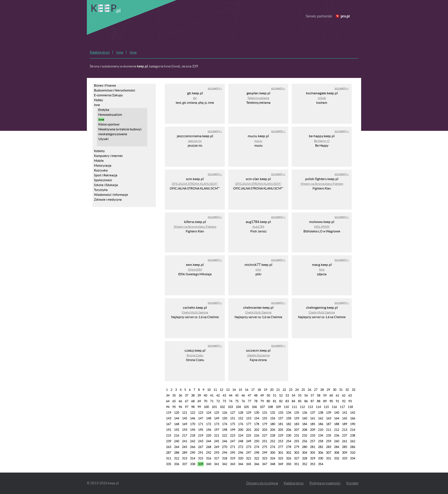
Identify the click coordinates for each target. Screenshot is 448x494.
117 (342, 407)
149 (217, 418)
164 (337, 418)
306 (321, 453)
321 (249, 458)
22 (284, 390)
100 (206, 407)
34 (168, 395)
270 (225, 447)
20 (272, 390)
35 (174, 395)
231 (297, 435)
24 (297, 390)
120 (177, 413)
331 (329, 458)
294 (225, 453)
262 (353, 441)
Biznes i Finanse (105, 85)
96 (180, 407)
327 (297, 458)
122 (193, 413)
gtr (195, 98)
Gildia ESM (195, 269)
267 (201, 447)
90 (331, 401)
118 (350, 407)
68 (193, 401)
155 (265, 418)
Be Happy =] (322, 141)
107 (262, 407)
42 (218, 395)
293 (217, 453)
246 (225, 441)
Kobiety (99, 151)
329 (313, 458)
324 (273, 458)
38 (193, 395)
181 (281, 424)
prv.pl (345, 16)
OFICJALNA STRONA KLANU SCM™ (195, 184)
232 (305, 435)
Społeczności (103, 180)
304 (305, 453)
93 (350, 401)
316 (209, 458)
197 (217, 430)
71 (212, 401)
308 (337, 453)
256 (305, 441)
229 (281, 435)
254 (289, 441)
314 (193, 458)
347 (265, 464)
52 (281, 395)
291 (201, 453)
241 (185, 441)
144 (177, 418)
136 (305, 413)
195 (201, 430)
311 (169, 458)
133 (281, 413)
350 (289, 464)
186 (321, 424)
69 (199, 401)
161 (313, 418)
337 (185, 464)
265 (185, 447)
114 (318, 407)
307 (329, 453)
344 (241, 464)
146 (193, 418)
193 (185, 430)
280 (305, 447)
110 (286, 407)
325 (281, 458)
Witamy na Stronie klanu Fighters (322, 184)
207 (297, 430)
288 (177, 453)
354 (321, 464)
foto (322, 269)
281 (313, 447)
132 (273, 413)
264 (177, 447)
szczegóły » (215, 88)
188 (337, 424)
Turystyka (101, 190)
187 (329, 424)
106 (254, 407)
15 (240, 390)
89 (325, 401)
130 (257, 413)
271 (233, 447)
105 (246, 407)
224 (241, 435)
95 (174, 407)
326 (289, 458)
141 (345, 413)
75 (237, 401)
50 (268, 395)
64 (168, 401)
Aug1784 (258, 227)
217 (185, 435)
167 (169, 424)
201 (249, 430)
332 (337, 458)
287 (169, 453)
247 (233, 441)
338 (193, 464)
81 (275, 401)
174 (225, 424)
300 (273, 453)
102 (222, 407)
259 (329, 441)
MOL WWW (322, 227)
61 (337, 395)
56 (306, 395)
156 (273, 418)
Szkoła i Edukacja (106, 185)
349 (281, 464)
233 (313, 435)
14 (234, 390)
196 (209, 430)
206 (289, 430)
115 (326, 407)
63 (350, 395)
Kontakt (352, 483)
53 (287, 395)
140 (337, 413)
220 (209, 435)
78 (256, 401)
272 (241, 447)
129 (249, 413)
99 (199, 407)
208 (305, 430)
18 (259, 390)
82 (281, 401)
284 (337, 447)
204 (273, 430)
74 (231, 401)
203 (265, 430)
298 (257, 453)
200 (241, 430)
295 (233, 453)
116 (334, 407)
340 (209, 464)
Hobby (99, 100)
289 (185, 453)
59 (325, 395)
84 (293, 401)
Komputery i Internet (108, 156)
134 (289, 413)
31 (341, 390)
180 (273, 424)
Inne (120, 52)
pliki (258, 269)
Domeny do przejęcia (262, 483)
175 (233, 424)
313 (185, 458)
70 (205, 401)
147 (201, 418)
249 (249, 441)
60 (331, 395)
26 (309, 390)
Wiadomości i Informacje (111, 195)
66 (180, 401)
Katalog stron (100, 52)
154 (257, 418)
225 (249, 435)
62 (344, 395)
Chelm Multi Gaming (195, 312)
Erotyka (104, 110)
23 (291, 390)
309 (345, 453)
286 (353, 447)
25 (303, 390)
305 (313, 453)
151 (233, 418)
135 (297, 413)
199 (233, 430)
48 (256, 395)
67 (187, 401)
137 (313, 413)
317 (217, 458)
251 (265, 441)
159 (297, 418)
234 (321, 435)
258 (321, 441)
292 (209, 453)
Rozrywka (101, 170)
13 (228, 390)
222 (225, 435)
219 (201, 435)
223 (233, 435)
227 (265, 435)
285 (345, 447)
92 (344, 401)
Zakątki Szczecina (258, 355)
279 (297, 447)
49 (262, 395)
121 (185, 413)
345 (249, 464)
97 (187, 407)
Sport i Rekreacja (106, 175)
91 (337, 401)
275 (265, 447)
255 (297, 441)
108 (270, 407)
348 (273, 464)
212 (337, 430)
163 (329, 418)
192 (177, 430)
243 (201, 441)
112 (302, 407)
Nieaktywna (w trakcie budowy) (120, 129)
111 (294, 407)
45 (237, 395)
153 (249, 418)
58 (319, 395)
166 (353, 418)
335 (169, 464)
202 (257, 430)
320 (241, 458)
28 (322, 390)
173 (217, 424)
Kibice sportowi (109, 124)
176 (241, 424)
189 (345, 424)
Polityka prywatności (325, 483)
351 (297, 464)
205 (281, 430)
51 (275, 395)
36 (180, 395)
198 (225, 430)
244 (209, 441)
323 (265, 458)
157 (281, 418)
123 (201, 413)
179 (265, 424)
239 (169, 441)
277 (281, 447)
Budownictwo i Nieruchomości (115, 90)
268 (209, 447)
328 (305, 458)
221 (217, 435)
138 (321, 413)
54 (293, 395)
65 (174, 401)
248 (241, 441)
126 (225, 413)
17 (253, 390)
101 (214, 407)
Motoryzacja (103, 166)
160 (305, 418)
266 (193, 447)
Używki (103, 139)
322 (257, 458)
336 (177, 464)
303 (297, 453)
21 (278, 390)
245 (217, 441)
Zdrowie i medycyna (108, 200)
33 (353, 390)
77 (249, 401)
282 (321, 447)
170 (193, 424)
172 (209, 424)
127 (233, 413)
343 (233, 464)
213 (345, 430)
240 (177, 441)
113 (310, 407)
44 (231, 395)
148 (209, 418)
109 (278, 407)
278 (289, 447)
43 (224, 395)
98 (193, 407)
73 (224, 401)
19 (265, 390)
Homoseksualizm (110, 115)
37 (187, 395)
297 (249, 453)
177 (249, 424)
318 (225, 458)
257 (313, 441)
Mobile (99, 161)
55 (300, 395)
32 (347, 390)
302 (289, 453)
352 (305, 464)
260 (337, 441)
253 (281, 441)
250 (257, 441)
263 (169, 447)
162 (321, 418)
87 (312, 401)
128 (241, 413)
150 (225, 418)
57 (312, 395)
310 (353, 453)
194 (193, 430)
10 (209, 390)
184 (305, 424)
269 (217, 447)
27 (316, 390)
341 (217, 464)
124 (209, 413)
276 (273, 447)
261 (345, 441)
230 (289, 435)
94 (168, 407)
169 (185, 424)
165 (345, 418)
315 (201, 458)
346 (257, 464)
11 (215, 390)
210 (321, 430)
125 (217, 413)
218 (193, 435)
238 (353, 435)
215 (169, 435)
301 (281, 453)
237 (345, 435)
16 (247, 390)
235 (329, 435)
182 (289, 424)
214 (353, 430)
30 (335, 390)
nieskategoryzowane (113, 134)
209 (313, 430)
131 (265, 413)
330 (321, 458)
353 (313, 464)
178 (257, 424)
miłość (322, 98)
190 (353, 424)
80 (268, 401)
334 (353, 458)
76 (243, 401)
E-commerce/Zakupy (108, 95)
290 (193, 453)
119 (169, 413)
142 (353, 413)
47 (249, 395)
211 (329, 430)
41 (212, 395)
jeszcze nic (195, 141)
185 (313, 424)
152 (241, 418)
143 (169, 418)
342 (225, 464)
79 (262, 401)
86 (306, 401)
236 (337, 435)
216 (177, 435)
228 (273, 435)
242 (193, 441)
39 (199, 395)
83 (287, 401)
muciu (258, 141)
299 (265, 453)
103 (230, 407)
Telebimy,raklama (258, 98)
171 (201, 424)
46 (243, 395)
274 (257, 447)
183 (297, 424)
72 (218, 401)
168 (177, 424)
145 (185, 418)
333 (345, 458)
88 (319, 401)
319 (233, 458)
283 (329, 447)
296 (241, 453)
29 (328, 390)
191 (169, 430)
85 (300, 401)
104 (238, 407)
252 (273, 441)
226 (257, 435)
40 (205, 395)
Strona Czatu (195, 355)
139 (329, 413)
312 (177, 458)
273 (249, 447)
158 (289, 418)
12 (221, 390)
